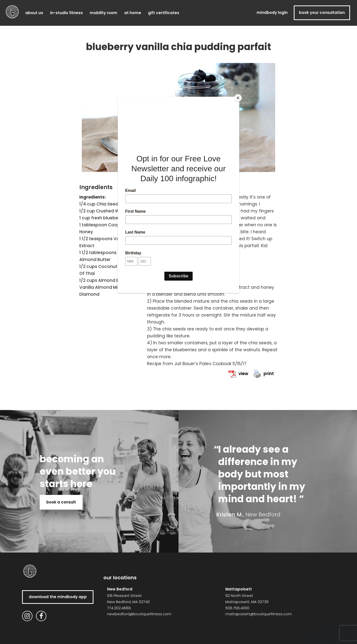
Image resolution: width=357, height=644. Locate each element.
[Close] (238, 98)
